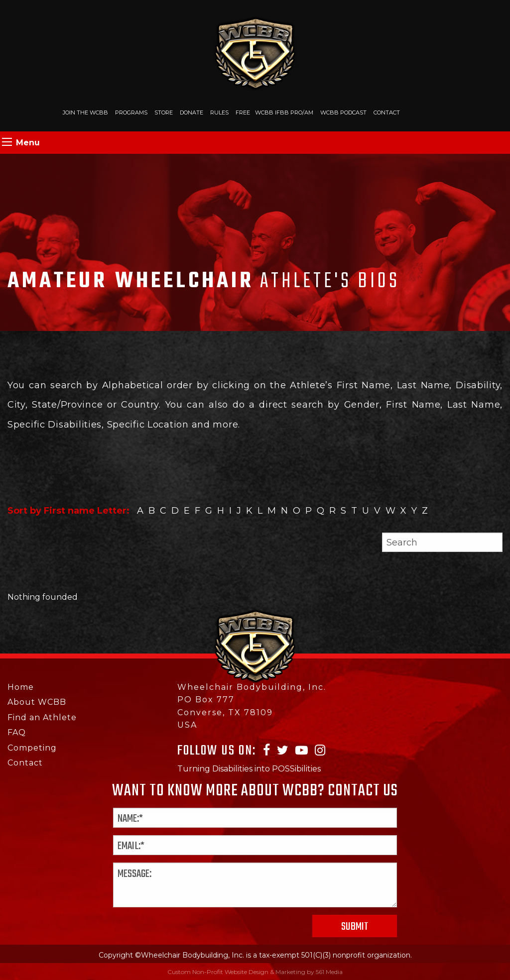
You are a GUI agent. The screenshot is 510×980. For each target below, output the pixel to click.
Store (164, 112)
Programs (131, 112)
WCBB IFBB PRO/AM (284, 112)
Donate (191, 112)
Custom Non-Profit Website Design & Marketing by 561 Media (255, 972)
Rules (219, 112)
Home (21, 687)
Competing (32, 748)
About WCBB (37, 702)
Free (243, 112)
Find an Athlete (42, 717)
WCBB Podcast (343, 112)
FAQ (17, 732)
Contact (387, 112)
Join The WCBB (85, 112)
